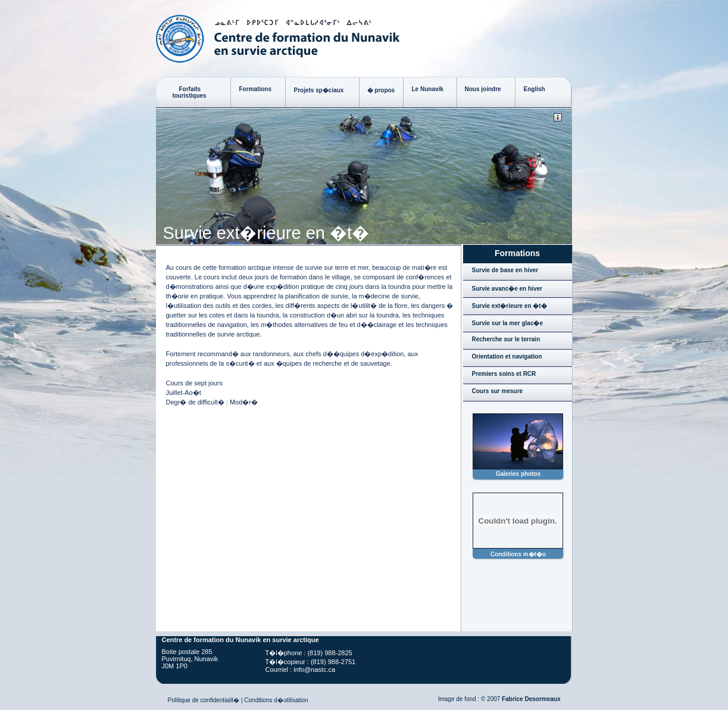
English (535, 89)
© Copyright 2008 (558, 117)
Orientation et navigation (507, 356)
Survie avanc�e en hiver (507, 289)
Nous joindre (483, 89)
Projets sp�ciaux (319, 90)
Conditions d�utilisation (276, 700)
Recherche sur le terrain (506, 339)
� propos (381, 90)
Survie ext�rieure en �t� (510, 306)
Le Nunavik (428, 89)
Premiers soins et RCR (504, 374)
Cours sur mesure (498, 391)
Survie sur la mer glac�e (508, 323)
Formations (255, 89)
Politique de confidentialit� (204, 700)
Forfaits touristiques (185, 92)
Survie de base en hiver (505, 270)
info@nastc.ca (314, 669)
